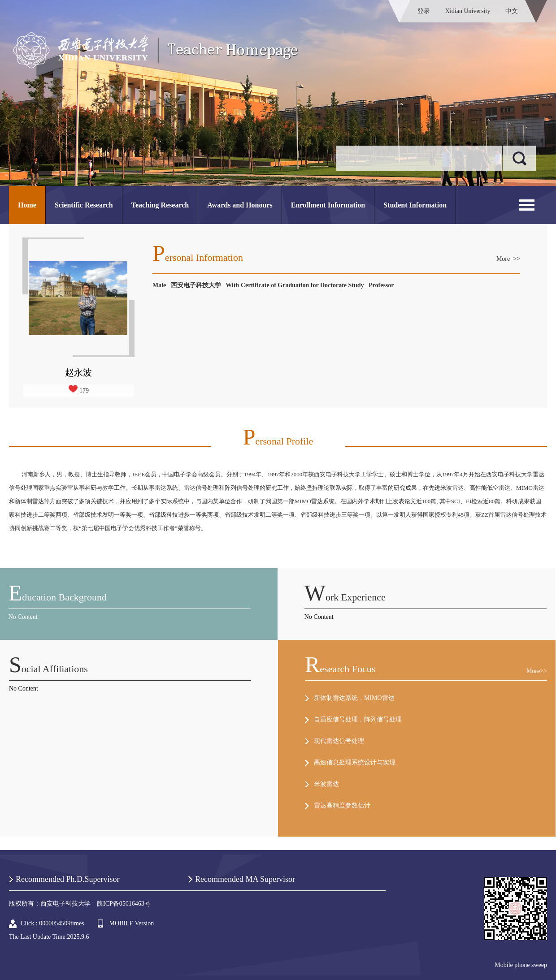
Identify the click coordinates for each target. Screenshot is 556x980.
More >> (508, 259)
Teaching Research (160, 205)
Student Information (415, 205)
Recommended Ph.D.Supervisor (67, 879)
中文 (512, 11)
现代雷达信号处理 (339, 741)
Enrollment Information (328, 205)
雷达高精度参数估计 (342, 805)
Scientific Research (84, 205)
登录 (424, 11)
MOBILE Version (132, 923)
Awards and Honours (240, 205)
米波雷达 (326, 784)
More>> (537, 671)
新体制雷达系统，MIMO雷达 (354, 698)
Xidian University (468, 11)
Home (27, 205)
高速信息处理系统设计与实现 (355, 762)
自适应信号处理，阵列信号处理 (358, 719)
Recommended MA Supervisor (245, 879)
